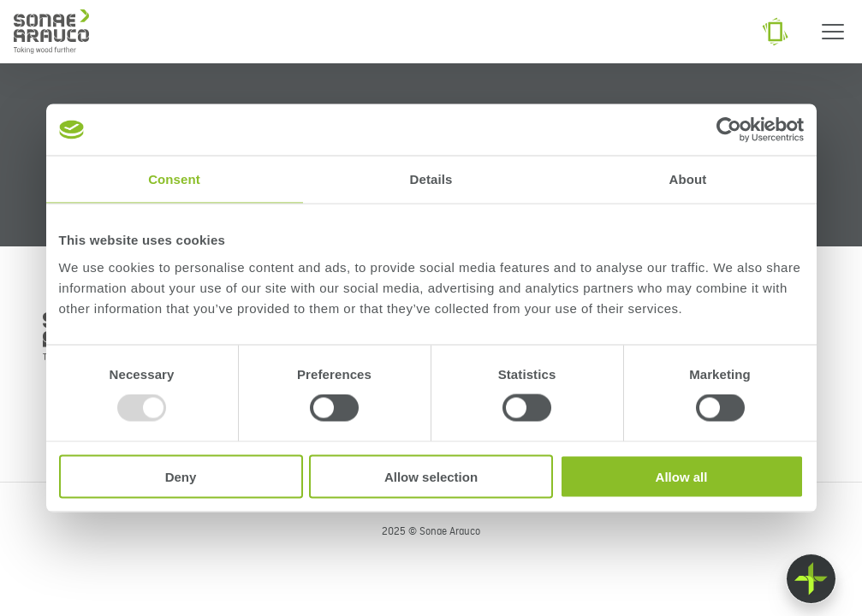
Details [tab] (431, 179)
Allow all (682, 476)
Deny (181, 476)
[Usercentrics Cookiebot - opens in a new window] (729, 130)
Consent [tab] (174, 179)
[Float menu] (811, 579)
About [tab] (688, 179)
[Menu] (833, 32)
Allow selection (431, 476)
